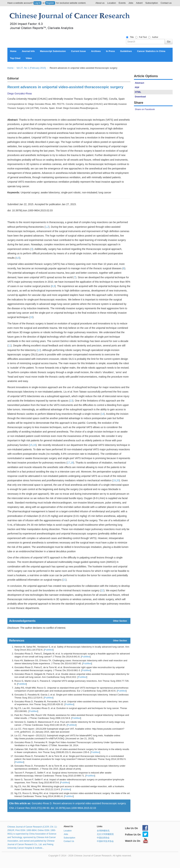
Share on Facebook (145, 109)
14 (103, 414)
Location (112, 3)
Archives (96, 51)
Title (132, 37)
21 (65, 580)
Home (13, 51)
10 (31, 317)
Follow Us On (136, 835)
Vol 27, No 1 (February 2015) (31, 68)
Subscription (152, 3)
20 (118, 480)
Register (50, 3)
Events (122, 3)
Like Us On (136, 828)
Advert (139, 3)
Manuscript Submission (53, 51)
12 (39, 350)
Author (155, 37)
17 (69, 463)
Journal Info (28, 51)
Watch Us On (137, 841)
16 (34, 445)
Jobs (131, 3)
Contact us (166, 3)
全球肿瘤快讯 (103, 831)
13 (71, 401)
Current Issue (78, 51)
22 (102, 590)
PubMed (49, 650)
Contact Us (69, 841)
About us (100, 3)
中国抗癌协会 (103, 838)
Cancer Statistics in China (151, 51)
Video (29, 58)
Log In (37, 3)
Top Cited (15, 58)
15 (31, 445)
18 (72, 463)
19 (114, 480)
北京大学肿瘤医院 (105, 834)
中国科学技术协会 (105, 841)
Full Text (143, 37)
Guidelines (126, 51)
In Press (110, 51)
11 (10, 346)
